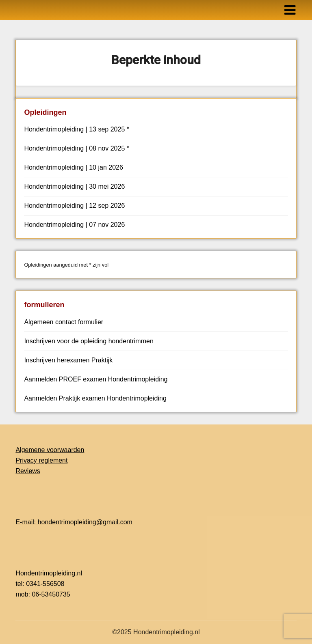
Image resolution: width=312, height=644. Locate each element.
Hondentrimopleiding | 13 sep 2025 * (77, 129)
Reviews (28, 471)
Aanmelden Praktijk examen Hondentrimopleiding (95, 398)
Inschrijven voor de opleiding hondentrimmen (89, 341)
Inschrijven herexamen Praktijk (68, 360)
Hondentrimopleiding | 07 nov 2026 (74, 225)
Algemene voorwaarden (50, 450)
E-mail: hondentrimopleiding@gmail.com (74, 522)
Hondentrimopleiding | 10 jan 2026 (73, 167)
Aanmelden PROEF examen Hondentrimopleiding (96, 379)
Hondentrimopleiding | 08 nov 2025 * (77, 148)
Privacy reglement (41, 460)
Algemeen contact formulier (64, 322)
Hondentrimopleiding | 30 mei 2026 (74, 186)
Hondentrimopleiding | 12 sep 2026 (74, 206)
